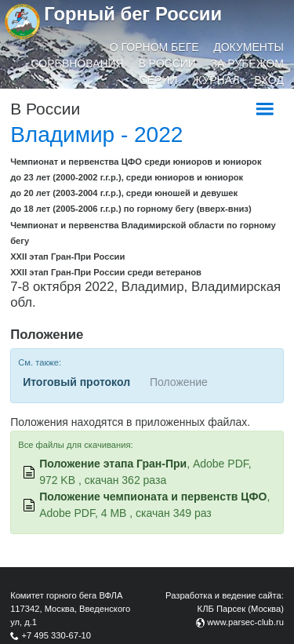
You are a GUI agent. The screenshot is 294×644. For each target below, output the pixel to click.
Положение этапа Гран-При (113, 464)
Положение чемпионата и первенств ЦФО (153, 497)
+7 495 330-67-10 (56, 635)
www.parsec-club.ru (245, 622)
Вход (269, 80)
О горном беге (154, 47)
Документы (249, 47)
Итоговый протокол (76, 382)
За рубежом (247, 64)
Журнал (216, 80)
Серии (159, 80)
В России (167, 64)
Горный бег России (133, 14)
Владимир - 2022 (96, 135)
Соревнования (78, 64)
